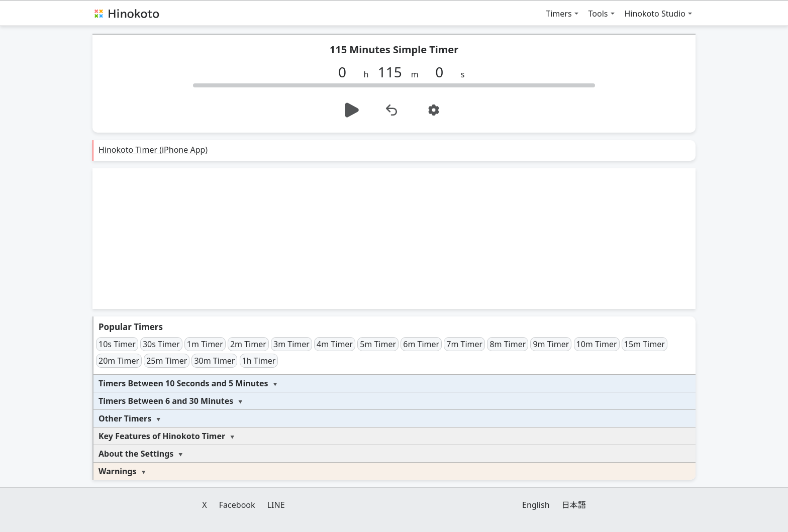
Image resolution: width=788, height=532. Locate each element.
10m (597, 344)
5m (378, 344)
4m (335, 344)
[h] (346, 72)
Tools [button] (598, 14)
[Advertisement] (394, 239)
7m (464, 344)
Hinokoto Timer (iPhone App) (153, 150)
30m (214, 361)
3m (291, 344)
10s (117, 344)
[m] (393, 72)
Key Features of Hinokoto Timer (162, 436)
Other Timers (125, 418)
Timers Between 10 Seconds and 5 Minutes (183, 383)
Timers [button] (559, 14)
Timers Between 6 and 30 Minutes (166, 401)
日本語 (574, 505)
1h (259, 361)
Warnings (118, 471)
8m (508, 344)
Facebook (237, 505)
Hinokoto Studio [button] (655, 14)
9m (551, 344)
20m (119, 361)
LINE (276, 505)
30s (161, 344)
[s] (443, 72)
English (536, 505)
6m (421, 344)
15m (645, 344)
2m (248, 344)
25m (167, 361)
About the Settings (136, 454)
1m (205, 344)
